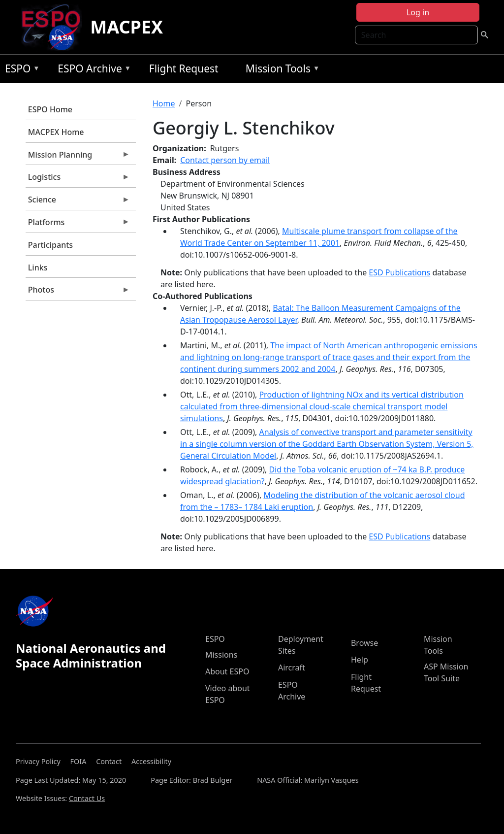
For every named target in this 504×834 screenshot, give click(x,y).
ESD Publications (399, 272)
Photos (78, 292)
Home (164, 103)
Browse (364, 643)
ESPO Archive (92, 70)
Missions (221, 655)
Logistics (78, 179)
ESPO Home (50, 109)
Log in (418, 12)
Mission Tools (280, 70)
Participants (50, 245)
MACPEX (126, 27)
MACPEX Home (56, 132)
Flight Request (184, 68)
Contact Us (87, 798)
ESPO (20, 70)
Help (360, 660)
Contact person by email (225, 160)
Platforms (78, 225)
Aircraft (292, 667)
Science (78, 202)
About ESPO (227, 671)
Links (38, 267)
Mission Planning (78, 157)
